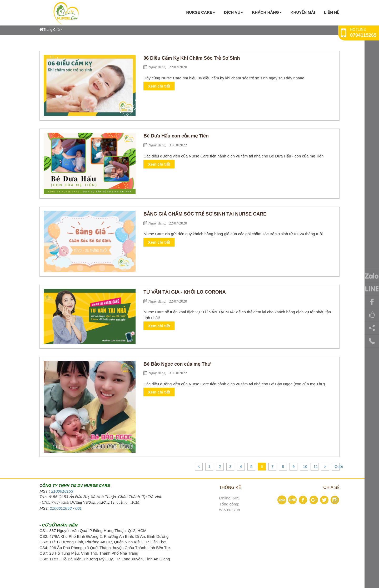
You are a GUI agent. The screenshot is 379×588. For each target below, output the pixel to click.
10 (305, 466)
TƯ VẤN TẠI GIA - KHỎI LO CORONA (184, 292)
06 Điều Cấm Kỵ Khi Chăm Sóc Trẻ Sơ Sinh (192, 58)
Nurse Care (200, 12)
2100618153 (62, 491)
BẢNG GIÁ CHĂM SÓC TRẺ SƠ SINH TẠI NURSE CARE (205, 214)
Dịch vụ (234, 12)
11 (316, 466)
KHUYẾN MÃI (303, 12)
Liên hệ (331, 12)
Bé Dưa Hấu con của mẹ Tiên (176, 136)
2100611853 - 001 (66, 508)
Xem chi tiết (159, 86)
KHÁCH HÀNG (267, 12)
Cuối (339, 466)
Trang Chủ (50, 30)
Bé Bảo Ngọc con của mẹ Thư (177, 364)
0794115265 (363, 35)
